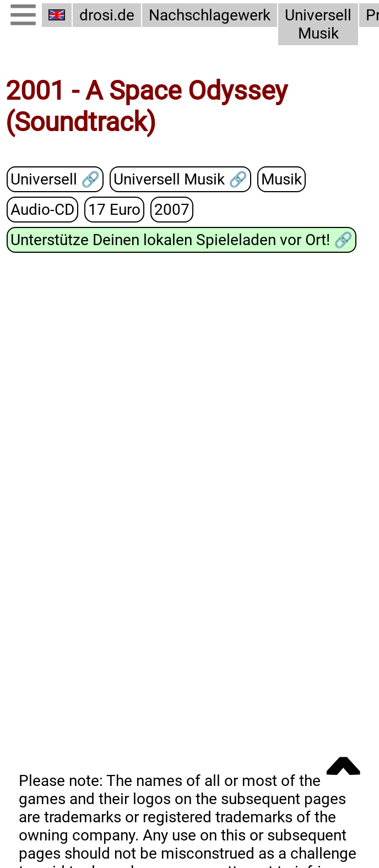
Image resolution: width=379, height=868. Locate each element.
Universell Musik (314, 24)
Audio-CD (42, 209)
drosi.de (107, 15)
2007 (167, 209)
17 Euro (112, 209)
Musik (280, 180)
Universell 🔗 (54, 180)
